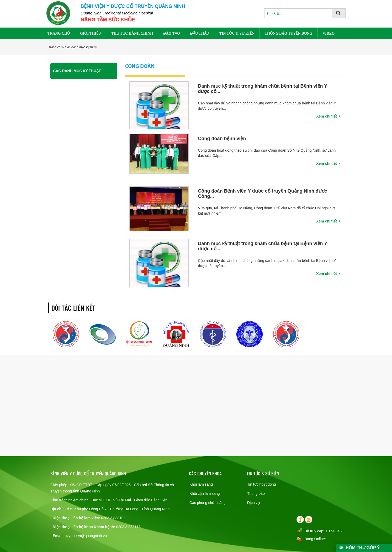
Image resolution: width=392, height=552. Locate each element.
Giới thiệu (91, 33)
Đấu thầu (200, 33)
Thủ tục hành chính (132, 33)
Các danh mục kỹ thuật (81, 47)
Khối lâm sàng (201, 484)
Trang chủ (59, 33)
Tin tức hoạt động (261, 484)
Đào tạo (172, 33)
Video (329, 33)
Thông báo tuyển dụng (288, 33)
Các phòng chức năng (207, 503)
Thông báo (256, 493)
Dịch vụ (254, 503)
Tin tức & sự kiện (237, 33)
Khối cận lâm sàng (205, 493)
